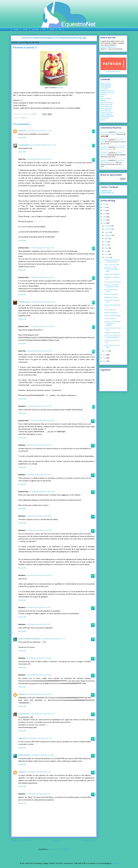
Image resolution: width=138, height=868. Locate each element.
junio (106, 245)
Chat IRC (25, 29)
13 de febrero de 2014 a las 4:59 (42, 755)
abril (106, 251)
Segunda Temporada (107, 103)
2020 (105, 204)
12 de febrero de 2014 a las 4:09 (38, 608)
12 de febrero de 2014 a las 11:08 (39, 658)
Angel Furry (23, 738)
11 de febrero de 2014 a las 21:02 (39, 530)
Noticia (24, 118)
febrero (107, 258)
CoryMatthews (24, 145)
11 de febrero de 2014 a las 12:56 (39, 159)
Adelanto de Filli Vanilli (111, 297)
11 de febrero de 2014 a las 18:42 (39, 475)
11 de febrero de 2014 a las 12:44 (43, 145)
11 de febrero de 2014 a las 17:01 (39, 351)
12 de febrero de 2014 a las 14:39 (39, 675)
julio (106, 242)
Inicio (56, 841)
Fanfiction (103, 95)
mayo (106, 248)
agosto (107, 239)
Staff (60, 29)
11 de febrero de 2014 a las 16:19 (42, 302)
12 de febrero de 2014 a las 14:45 (39, 694)
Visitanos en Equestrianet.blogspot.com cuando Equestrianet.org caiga (54, 38)
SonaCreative (24, 714)
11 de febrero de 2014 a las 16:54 (42, 327)
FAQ (44, 29)
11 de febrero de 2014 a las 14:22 (42, 277)
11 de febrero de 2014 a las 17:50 (39, 406)
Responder (22, 138)
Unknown (22, 131)
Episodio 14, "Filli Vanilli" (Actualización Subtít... (112, 286)
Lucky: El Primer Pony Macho (29, 639)
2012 (105, 358)
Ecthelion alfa (24, 302)
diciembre (108, 226)
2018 (105, 211)
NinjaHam (60, 88)
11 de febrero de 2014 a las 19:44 (39, 516)
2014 (105, 223)
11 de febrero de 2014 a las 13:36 (42, 248)
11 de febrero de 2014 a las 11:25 (39, 131)
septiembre (108, 235)
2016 (105, 217)
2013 (105, 355)
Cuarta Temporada (106, 106)
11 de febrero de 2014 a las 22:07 (39, 575)
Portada (16, 29)
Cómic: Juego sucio (110, 310)
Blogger (115, 863)
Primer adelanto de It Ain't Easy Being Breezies (112, 261)
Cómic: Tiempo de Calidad (112, 316)
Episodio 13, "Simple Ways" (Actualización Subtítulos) (113, 323)
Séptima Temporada (107, 112)
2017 (105, 214)
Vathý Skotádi (24, 755)
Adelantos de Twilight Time (113, 274)
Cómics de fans (105, 83)
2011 (105, 361)
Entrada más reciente (22, 841)
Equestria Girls (105, 118)
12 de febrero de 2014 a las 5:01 (38, 624)
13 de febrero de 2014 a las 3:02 (40, 738)
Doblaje (108, 91)
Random (103, 120)
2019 (105, 207)
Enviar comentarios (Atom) (59, 849)
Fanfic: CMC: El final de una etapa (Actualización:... (113, 337)
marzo (107, 254)
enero (107, 351)
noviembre (108, 229)
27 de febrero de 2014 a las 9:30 (38, 794)
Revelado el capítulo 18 (111, 294)
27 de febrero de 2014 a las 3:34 (38, 772)
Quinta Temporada (106, 108)
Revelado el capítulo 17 (111, 313)
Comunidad (35, 29)
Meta (102, 97)
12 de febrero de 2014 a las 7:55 (53, 639)
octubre (107, 232)
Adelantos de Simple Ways (112, 333)
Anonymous (104, 132)
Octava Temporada (106, 114)
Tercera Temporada (106, 104)
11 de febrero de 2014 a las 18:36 (39, 445)
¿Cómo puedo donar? (113, 72)
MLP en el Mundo (106, 99)
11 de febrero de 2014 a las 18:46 (42, 492)
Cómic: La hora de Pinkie (112, 265)
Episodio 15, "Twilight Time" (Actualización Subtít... (111, 270)
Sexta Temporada (106, 110)
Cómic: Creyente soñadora (113, 282)
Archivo (52, 29)
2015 (105, 220)
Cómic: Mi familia (110, 319)
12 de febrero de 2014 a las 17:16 (42, 714)
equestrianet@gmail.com (108, 47)
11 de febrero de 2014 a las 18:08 (42, 421)
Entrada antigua (88, 841)
